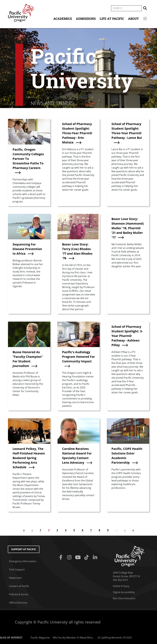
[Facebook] (61, 557)
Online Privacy (121, 586)
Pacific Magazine (40, 638)
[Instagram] (70, 557)
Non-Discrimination (124, 598)
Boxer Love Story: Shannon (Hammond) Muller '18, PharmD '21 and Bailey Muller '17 (128, 228)
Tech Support (17, 570)
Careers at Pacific (19, 586)
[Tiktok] (87, 557)
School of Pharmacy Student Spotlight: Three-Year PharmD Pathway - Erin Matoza (77, 133)
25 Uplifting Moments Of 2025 (115, 638)
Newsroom (15, 578)
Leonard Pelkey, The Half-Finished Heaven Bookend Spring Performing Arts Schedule (29, 458)
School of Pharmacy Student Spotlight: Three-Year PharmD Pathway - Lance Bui (127, 131)
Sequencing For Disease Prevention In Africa (27, 249)
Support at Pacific (24, 549)
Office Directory (18, 603)
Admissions (86, 19)
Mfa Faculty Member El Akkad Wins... (74, 638)
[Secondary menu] (145, 19)
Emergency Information (23, 561)
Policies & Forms (19, 594)
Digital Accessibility (124, 592)
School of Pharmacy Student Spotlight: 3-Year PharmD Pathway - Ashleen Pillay (127, 336)
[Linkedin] (96, 557)
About (133, 19)
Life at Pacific (112, 19)
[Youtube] (78, 557)
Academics (63, 19)
